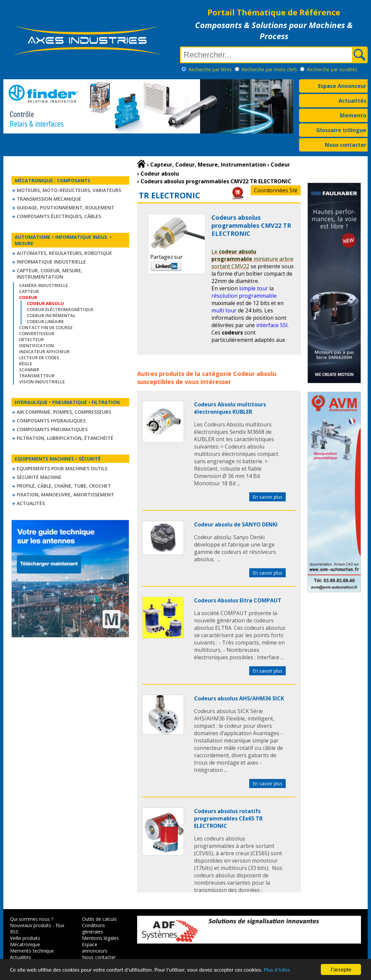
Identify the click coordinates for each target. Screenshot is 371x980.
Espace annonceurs (95, 948)
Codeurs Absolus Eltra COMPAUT (238, 600)
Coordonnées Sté (276, 190)
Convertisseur (37, 333)
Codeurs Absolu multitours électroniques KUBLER (230, 408)
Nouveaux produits (31, 925)
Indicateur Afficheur (44, 352)
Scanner (29, 370)
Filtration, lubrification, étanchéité (65, 438)
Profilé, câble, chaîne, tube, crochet (64, 486)
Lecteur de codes (39, 358)
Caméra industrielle (43, 285)
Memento (353, 115)
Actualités (352, 101)
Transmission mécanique (49, 199)
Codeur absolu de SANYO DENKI (236, 524)
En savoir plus (267, 497)
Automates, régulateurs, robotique (64, 253)
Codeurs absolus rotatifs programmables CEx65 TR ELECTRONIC (228, 818)
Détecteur (31, 339)
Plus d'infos (277, 970)
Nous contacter (346, 145)
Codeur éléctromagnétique (60, 309)
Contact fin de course (46, 327)
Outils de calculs (99, 919)
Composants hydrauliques (51, 421)
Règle (26, 364)
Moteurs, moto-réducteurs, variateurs (69, 190)
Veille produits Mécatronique (25, 941)
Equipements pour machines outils (62, 468)
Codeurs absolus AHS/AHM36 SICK (239, 698)
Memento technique (32, 951)
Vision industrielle (42, 382)
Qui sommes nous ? (32, 919)
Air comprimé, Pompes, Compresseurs (64, 412)
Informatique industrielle (51, 262)
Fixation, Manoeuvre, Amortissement (65, 495)
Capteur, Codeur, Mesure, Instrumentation (50, 274)
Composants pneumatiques (52, 429)
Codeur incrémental (51, 315)
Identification (36, 346)
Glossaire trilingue (341, 130)
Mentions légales (100, 938)
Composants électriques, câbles (59, 216)
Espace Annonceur (342, 86)
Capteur (29, 291)
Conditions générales (94, 928)
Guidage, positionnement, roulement (66, 208)
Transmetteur (37, 376)
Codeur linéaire (45, 321)
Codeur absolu (255, 374)
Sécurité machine (39, 477)
